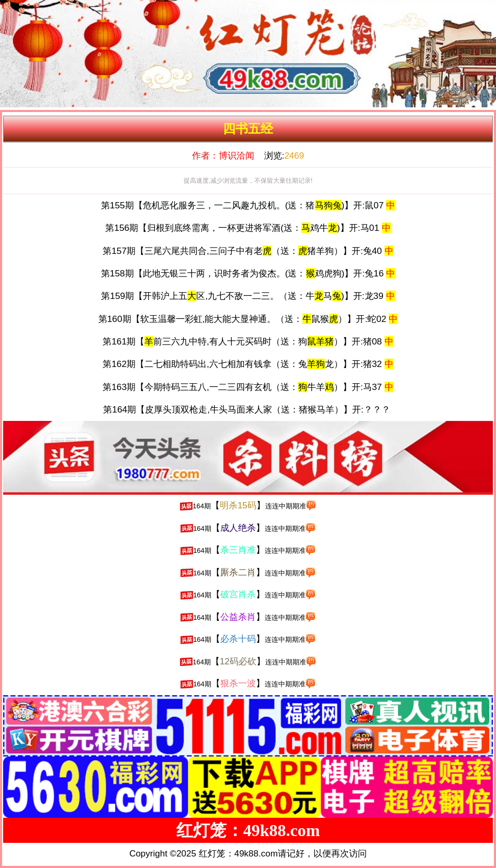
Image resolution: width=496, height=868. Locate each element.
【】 (248, 505)
